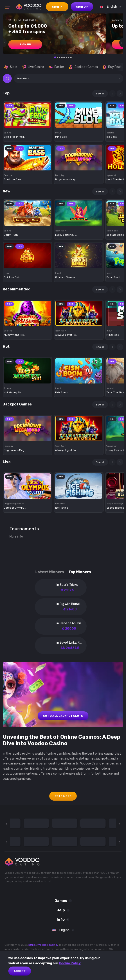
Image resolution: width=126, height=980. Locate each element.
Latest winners (50, 572)
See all (100, 94)
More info (16, 537)
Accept (20, 971)
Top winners (80, 572)
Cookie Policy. (70, 963)
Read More (63, 796)
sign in (57, 7)
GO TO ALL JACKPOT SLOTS (63, 716)
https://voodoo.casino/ (43, 945)
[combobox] (109, 7)
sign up (82, 7)
